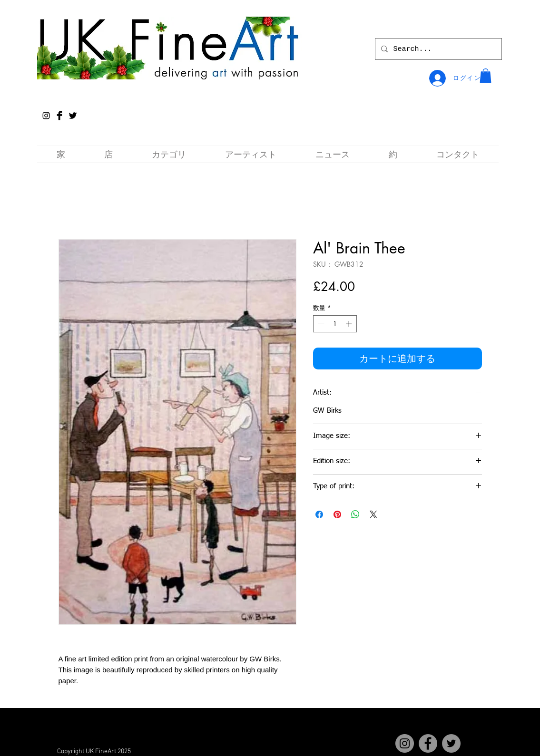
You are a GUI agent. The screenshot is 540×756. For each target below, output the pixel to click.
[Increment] (350, 324)
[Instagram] (46, 116)
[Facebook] (428, 743)
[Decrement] (320, 324)
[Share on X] (373, 514)
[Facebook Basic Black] (59, 116)
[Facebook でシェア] (319, 514)
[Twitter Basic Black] (73, 116)
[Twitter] (451, 743)
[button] (486, 76)
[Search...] (437, 49)
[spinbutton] (335, 324)
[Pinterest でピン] (337, 514)
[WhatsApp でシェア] (355, 514)
